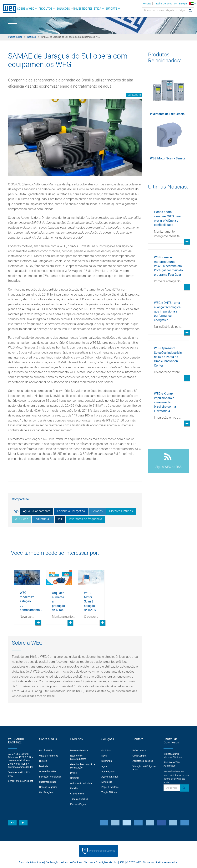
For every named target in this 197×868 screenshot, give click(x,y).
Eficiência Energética (71, 511)
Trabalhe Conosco (163, 4)
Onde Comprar (140, 756)
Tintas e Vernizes (79, 799)
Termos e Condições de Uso (101, 862)
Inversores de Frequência (167, 114)
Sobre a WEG (26, 9)
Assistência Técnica (143, 761)
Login (183, 4)
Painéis (74, 788)
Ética (98, 9)
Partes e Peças (78, 804)
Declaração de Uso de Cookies (64, 862)
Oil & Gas (106, 751)
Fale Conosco (140, 751)
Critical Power (77, 794)
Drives (73, 773)
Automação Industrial (81, 783)
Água (104, 766)
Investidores (83, 9)
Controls (75, 778)
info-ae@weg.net (24, 781)
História (43, 761)
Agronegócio (108, 772)
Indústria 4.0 (43, 519)
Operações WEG (48, 772)
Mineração (107, 782)
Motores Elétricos (121, 511)
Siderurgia (107, 761)
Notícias (147, 4)
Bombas (97, 511)
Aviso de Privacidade (31, 862)
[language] (192, 4)
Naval (104, 756)
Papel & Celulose (110, 787)
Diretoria (44, 766)
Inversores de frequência (85, 519)
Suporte (111, 9)
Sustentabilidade (48, 782)
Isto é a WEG (46, 751)
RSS (122, 862)
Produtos (45, 9)
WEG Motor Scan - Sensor (168, 158)
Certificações (46, 792)
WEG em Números (49, 756)
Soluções (63, 9)
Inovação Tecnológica (50, 777)
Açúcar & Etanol (110, 777)
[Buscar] (190, 11)
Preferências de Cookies (102, 851)
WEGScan (21, 519)
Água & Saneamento (37, 511)
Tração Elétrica (109, 792)
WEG (8, 9)
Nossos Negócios (48, 787)
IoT (60, 519)
